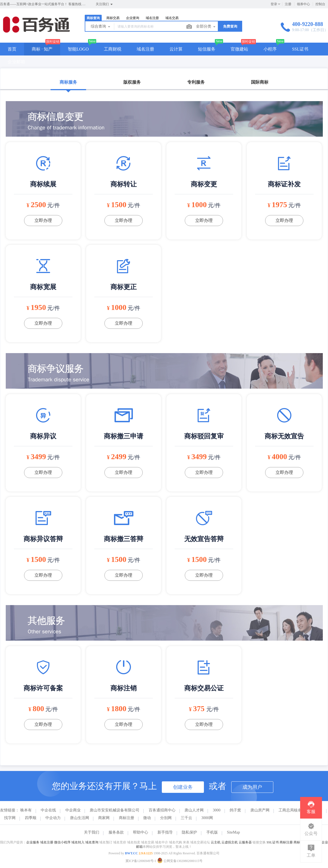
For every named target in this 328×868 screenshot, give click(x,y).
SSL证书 (300, 49)
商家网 (104, 818)
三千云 (186, 818)
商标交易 (113, 18)
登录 (274, 4)
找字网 (10, 818)
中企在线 (48, 810)
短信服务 (207, 49)
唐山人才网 (194, 810)
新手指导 (165, 832)
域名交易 (172, 18)
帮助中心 (140, 832)
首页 (12, 49)
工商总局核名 (290, 810)
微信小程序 (62, 842)
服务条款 (116, 832)
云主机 (216, 842)
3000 (217, 810)
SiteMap (233, 832)
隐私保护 (189, 832)
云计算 (176, 49)
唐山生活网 (80, 818)
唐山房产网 (260, 810)
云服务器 (245, 842)
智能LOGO (78, 49)
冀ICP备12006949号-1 (141, 861)
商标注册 (127, 818)
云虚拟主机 (230, 842)
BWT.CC (131, 853)
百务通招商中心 (162, 810)
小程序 (270, 49)
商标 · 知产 (42, 49)
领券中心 (303, 4)
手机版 (212, 832)
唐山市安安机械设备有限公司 (115, 810)
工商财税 (113, 49)
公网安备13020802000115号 (180, 861)
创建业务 (183, 787)
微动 (147, 818)
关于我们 (92, 832)
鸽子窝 (235, 810)
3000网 (207, 818)
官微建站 (239, 49)
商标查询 (93, 18)
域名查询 (92, 842)
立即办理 (43, 220)
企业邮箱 (16, 62)
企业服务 (33, 842)
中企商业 (73, 810)
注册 (288, 4)
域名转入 (78, 842)
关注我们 (105, 4)
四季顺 (31, 818)
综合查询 (101, 27)
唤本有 (26, 810)
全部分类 (206, 27)
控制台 (320, 4)
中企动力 (53, 818)
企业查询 (133, 18)
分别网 (166, 818)
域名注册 (152, 18)
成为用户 (252, 787)
